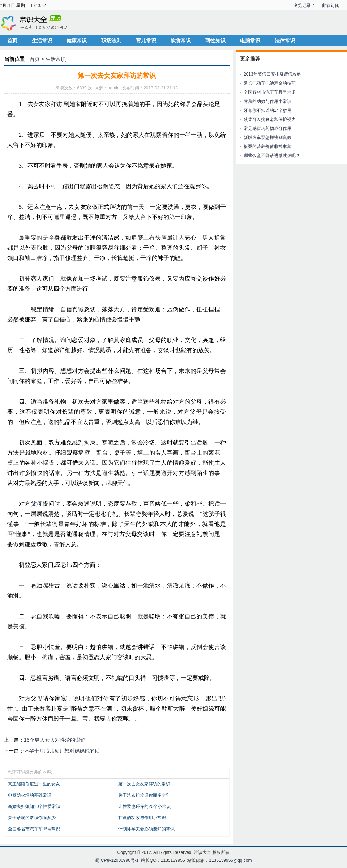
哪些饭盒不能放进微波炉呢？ (272, 156)
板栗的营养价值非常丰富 (267, 147)
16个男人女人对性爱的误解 (55, 740)
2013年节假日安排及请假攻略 (272, 74)
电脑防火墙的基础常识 (30, 795)
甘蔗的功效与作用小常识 (142, 818)
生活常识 (42, 41)
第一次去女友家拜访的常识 (144, 784)
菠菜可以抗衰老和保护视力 (270, 119)
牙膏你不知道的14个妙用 (268, 110)
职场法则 (111, 41)
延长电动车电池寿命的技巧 (270, 83)
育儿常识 (146, 41)
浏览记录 (302, 5)
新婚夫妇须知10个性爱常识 (34, 806)
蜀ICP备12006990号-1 (117, 860)
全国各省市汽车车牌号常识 (34, 829)
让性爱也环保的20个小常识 (144, 806)
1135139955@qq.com (230, 860)
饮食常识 (181, 41)
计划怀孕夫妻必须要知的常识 (146, 829)
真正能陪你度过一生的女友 (34, 784)
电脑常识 (250, 41)
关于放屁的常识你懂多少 (32, 818)
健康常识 (77, 41)
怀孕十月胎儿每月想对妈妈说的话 (62, 751)
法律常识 (285, 41)
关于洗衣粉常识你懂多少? (143, 795)
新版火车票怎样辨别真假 (267, 138)
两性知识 (215, 41)
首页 (12, 41)
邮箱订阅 (331, 5)
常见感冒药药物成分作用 (267, 128)
